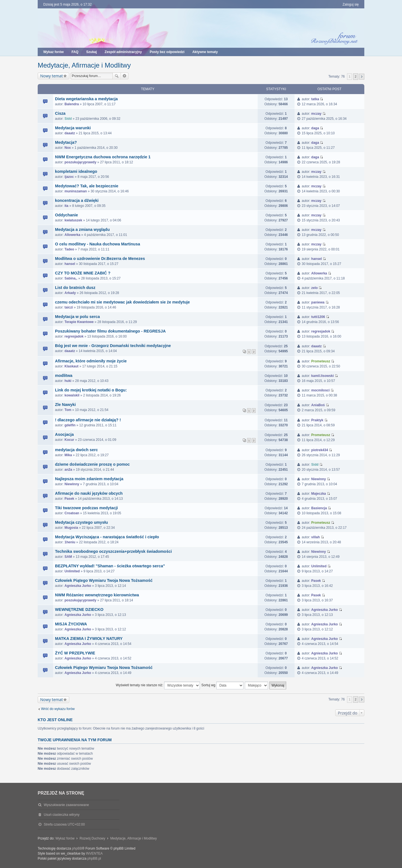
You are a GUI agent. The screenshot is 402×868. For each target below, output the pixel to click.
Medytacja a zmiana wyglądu (82, 229)
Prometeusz (321, 361)
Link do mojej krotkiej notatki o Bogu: (91, 390)
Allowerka (72, 235)
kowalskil (72, 395)
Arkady (70, 293)
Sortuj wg (222, 685)
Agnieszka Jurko (78, 586)
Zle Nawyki (65, 405)
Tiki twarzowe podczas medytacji (86, 508)
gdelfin (70, 425)
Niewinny (72, 484)
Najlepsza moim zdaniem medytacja (89, 479)
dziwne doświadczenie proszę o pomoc (92, 464)
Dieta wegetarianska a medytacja (86, 99)
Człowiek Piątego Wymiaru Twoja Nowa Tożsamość (104, 580)
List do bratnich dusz (75, 288)
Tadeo (69, 249)
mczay (316, 114)
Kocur (69, 440)
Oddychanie (66, 215)
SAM (68, 557)
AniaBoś (318, 405)
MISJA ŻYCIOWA (71, 624)
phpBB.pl (94, 859)
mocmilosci (320, 390)
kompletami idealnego (76, 171)
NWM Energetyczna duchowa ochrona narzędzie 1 (103, 157)
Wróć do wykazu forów (58, 709)
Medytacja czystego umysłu (82, 522)
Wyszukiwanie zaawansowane (125, 76)
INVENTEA (94, 853)
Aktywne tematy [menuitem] (205, 52)
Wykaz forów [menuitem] (53, 52)
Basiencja (319, 508)
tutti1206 (318, 317)
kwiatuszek (73, 220)
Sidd (68, 119)
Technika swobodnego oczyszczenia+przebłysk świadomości (113, 551)
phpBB (77, 848)
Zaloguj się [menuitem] (351, 4)
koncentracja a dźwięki (77, 200)
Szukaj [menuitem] (92, 52)
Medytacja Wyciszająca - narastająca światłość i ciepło (107, 537)
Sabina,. (71, 278)
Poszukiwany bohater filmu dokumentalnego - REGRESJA (110, 331)
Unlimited (72, 571)
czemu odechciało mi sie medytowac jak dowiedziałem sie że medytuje (122, 302)
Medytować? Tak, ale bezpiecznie (87, 186)
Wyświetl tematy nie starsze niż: (158, 685)
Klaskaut (71, 366)
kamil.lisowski (323, 376)
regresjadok (74, 336)
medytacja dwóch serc (76, 450)
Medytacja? (66, 142)
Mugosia (71, 528)
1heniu (70, 542)
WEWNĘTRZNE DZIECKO (79, 609)
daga (315, 128)
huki (68, 381)
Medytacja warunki (73, 128)
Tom (68, 410)
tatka (315, 99)
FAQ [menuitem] (75, 52)
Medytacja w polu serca (77, 317)
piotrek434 (320, 450)
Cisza (60, 113)
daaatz (70, 133)
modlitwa (64, 376)
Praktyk (317, 420)
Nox (68, 148)
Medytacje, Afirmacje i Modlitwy (84, 65)
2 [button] (356, 76)
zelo (314, 288)
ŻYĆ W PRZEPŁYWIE (75, 653)
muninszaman (76, 191)
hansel (70, 264)
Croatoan (72, 513)
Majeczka (319, 494)
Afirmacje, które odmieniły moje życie (91, 361)
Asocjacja (64, 434)
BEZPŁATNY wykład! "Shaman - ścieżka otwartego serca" (110, 566)
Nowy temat (52, 76)
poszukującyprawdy (80, 162)
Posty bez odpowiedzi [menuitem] (167, 52)
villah (316, 537)
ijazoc (69, 177)
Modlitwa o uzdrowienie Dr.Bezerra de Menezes (100, 259)
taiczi (69, 307)
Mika (68, 455)
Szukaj (117, 76)
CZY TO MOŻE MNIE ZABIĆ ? (83, 273)
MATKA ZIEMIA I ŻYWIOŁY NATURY (89, 639)
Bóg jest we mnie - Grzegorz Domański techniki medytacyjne (113, 346)
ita (66, 206)
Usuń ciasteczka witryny (62, 815)
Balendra (72, 104)
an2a (68, 470)
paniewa (318, 302)
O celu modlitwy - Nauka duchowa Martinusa (98, 244)
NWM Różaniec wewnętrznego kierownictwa (97, 595)
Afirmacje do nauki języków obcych (89, 493)
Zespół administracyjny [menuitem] (123, 52)
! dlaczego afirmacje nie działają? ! (88, 420)
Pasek (69, 499)
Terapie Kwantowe (79, 322)
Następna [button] (362, 77)
